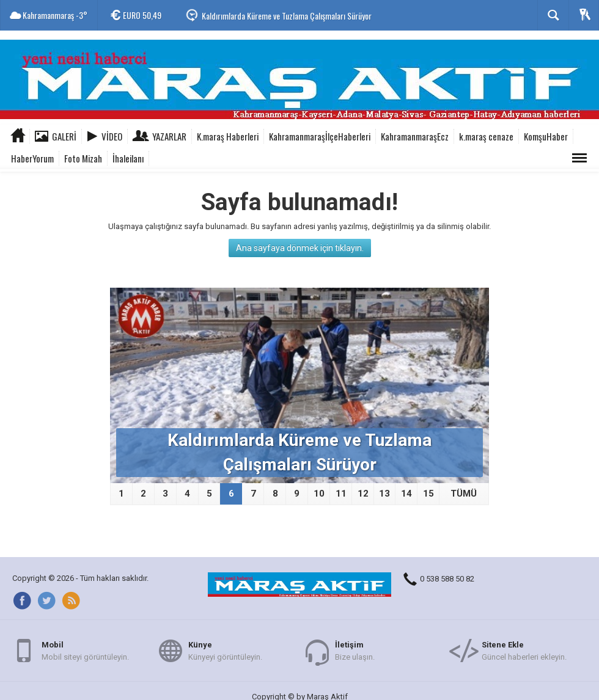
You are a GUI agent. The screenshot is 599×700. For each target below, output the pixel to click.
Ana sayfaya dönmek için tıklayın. (300, 248)
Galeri (64, 136)
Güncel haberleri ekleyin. (524, 650)
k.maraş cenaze (486, 136)
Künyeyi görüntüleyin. (225, 650)
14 (406, 494)
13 (384, 494)
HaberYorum (32, 158)
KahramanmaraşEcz (415, 136)
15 (428, 494)
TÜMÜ (464, 494)
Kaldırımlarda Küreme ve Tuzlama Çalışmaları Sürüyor (287, 16)
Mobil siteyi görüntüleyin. (85, 650)
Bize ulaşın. (355, 650)
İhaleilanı (128, 158)
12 (363, 494)
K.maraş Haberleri (228, 136)
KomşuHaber (546, 136)
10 (319, 494)
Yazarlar (169, 136)
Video (112, 136)
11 (341, 494)
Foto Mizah (83, 158)
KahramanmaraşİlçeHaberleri (320, 136)
